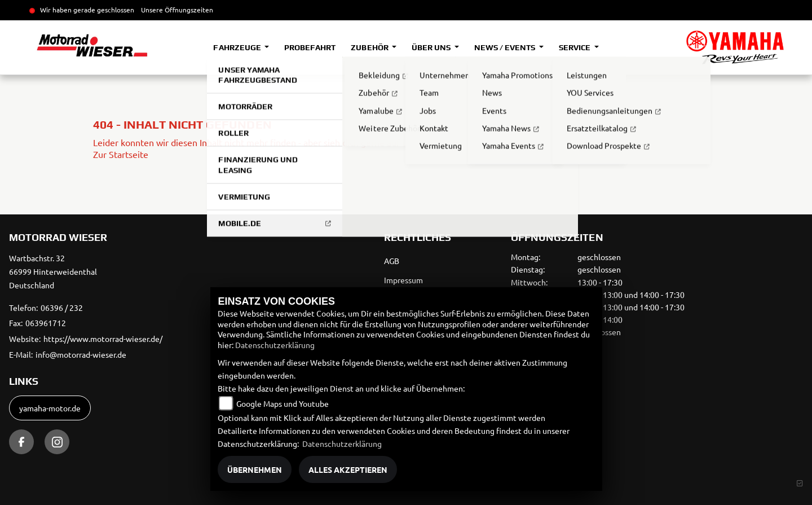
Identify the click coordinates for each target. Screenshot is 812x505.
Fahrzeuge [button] (238, 47)
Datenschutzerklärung (275, 345)
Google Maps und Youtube (283, 403)
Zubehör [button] (370, 47)
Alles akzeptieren (348, 469)
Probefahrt (310, 47)
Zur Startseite (121, 154)
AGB (392, 261)
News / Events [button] (506, 47)
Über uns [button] (432, 47)
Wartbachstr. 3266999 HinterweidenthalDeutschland (53, 271)
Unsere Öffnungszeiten (177, 10)
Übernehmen (255, 469)
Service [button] (575, 47)
